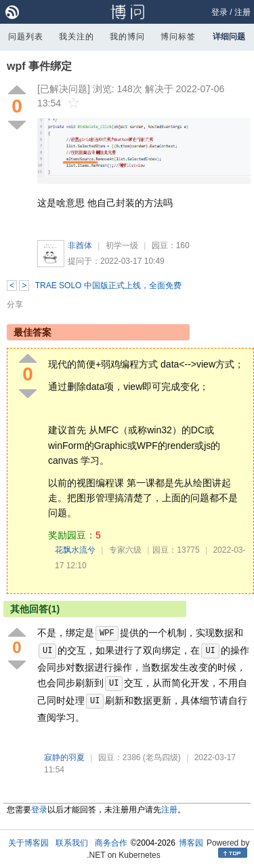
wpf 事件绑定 (39, 66)
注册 (242, 12)
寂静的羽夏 (64, 757)
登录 (219, 12)
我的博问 (127, 37)
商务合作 (111, 843)
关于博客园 (28, 843)
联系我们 (72, 843)
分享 (15, 304)
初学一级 (122, 245)
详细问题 (229, 37)
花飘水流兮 (75, 550)
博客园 (191, 843)
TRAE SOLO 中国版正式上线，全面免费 (108, 285)
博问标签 (178, 37)
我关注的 (77, 37)
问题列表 (26, 37)
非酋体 (80, 245)
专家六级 (125, 550)
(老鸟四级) (162, 757)
